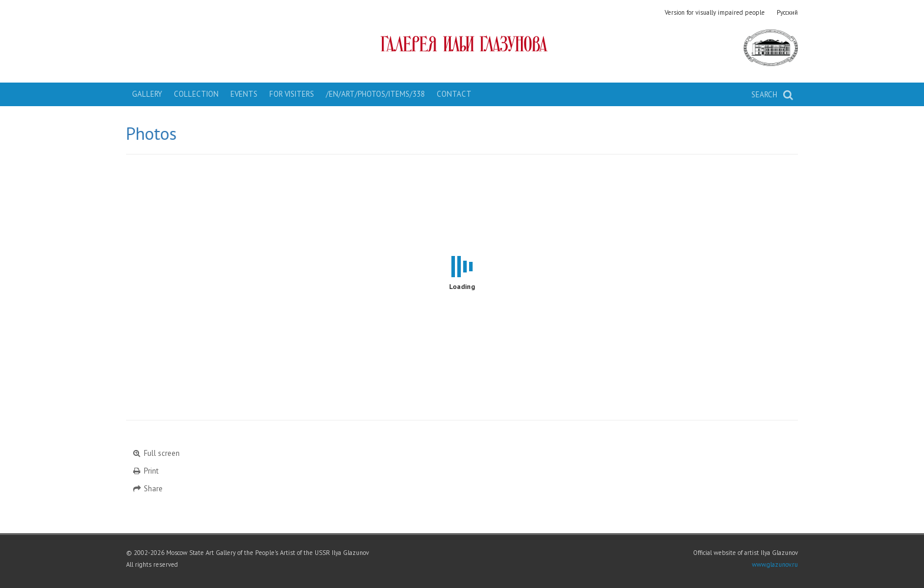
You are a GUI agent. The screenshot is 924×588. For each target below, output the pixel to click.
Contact (454, 94)
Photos (151, 133)
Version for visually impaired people (715, 12)
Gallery (147, 94)
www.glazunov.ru (775, 564)
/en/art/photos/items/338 (375, 94)
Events (244, 94)
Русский (787, 12)
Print (145, 471)
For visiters (292, 94)
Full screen (156, 453)
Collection (196, 94)
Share (147, 489)
